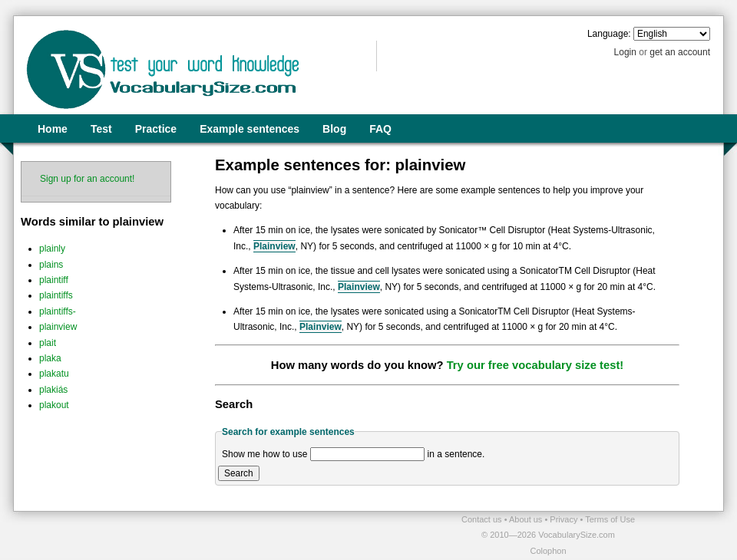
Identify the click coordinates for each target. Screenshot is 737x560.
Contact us (483, 519)
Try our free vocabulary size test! (535, 365)
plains (51, 265)
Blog (334, 129)
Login (625, 52)
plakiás (53, 390)
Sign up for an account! (87, 179)
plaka (50, 358)
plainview (58, 327)
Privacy (565, 519)
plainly (52, 249)
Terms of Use (610, 519)
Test (101, 129)
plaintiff (54, 280)
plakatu (54, 374)
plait (48, 343)
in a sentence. (456, 454)
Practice (156, 129)
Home (53, 129)
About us (527, 519)
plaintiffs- (58, 311)
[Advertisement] (193, 535)
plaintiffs (56, 295)
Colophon (548, 551)
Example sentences (250, 129)
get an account (680, 52)
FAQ (380, 129)
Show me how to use (264, 454)
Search (239, 473)
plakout (54, 405)
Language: (609, 34)
